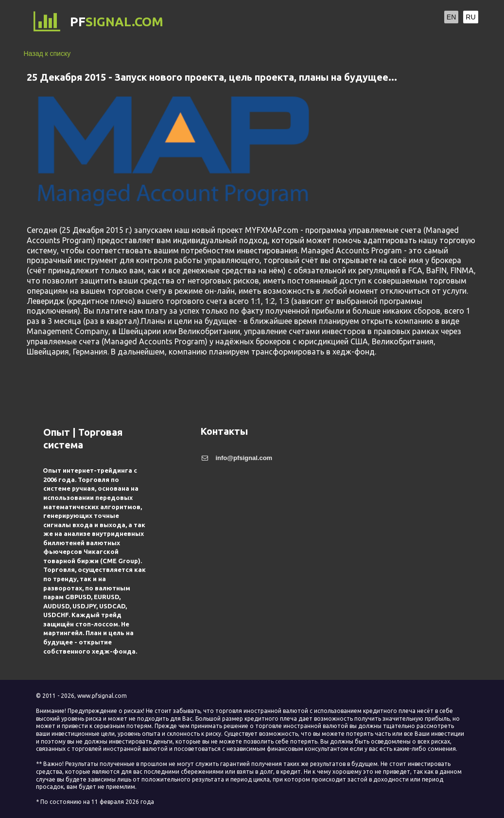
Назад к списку (47, 53)
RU (470, 17)
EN (451, 17)
